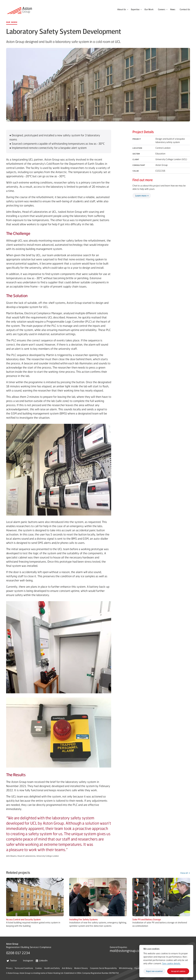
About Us (122, 9)
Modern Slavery (81, 968)
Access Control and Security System (23, 919)
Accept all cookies (178, 971)
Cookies (39, 968)
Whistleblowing (126, 968)
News (173, 9)
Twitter (12, 960)
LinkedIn (42, 960)
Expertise (135, 9)
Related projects (18, 872)
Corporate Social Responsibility (103, 968)
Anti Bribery (67, 968)
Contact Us (185, 9)
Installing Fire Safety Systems (83, 919)
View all (184, 873)
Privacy (9, 968)
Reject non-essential (154, 971)
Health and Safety (52, 968)
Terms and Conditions (24, 968)
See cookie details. (171, 963)
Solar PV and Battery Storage (147, 919)
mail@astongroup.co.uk (127, 950)
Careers (162, 9)
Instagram (26, 960)
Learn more (141, 196)
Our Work (149, 9)
